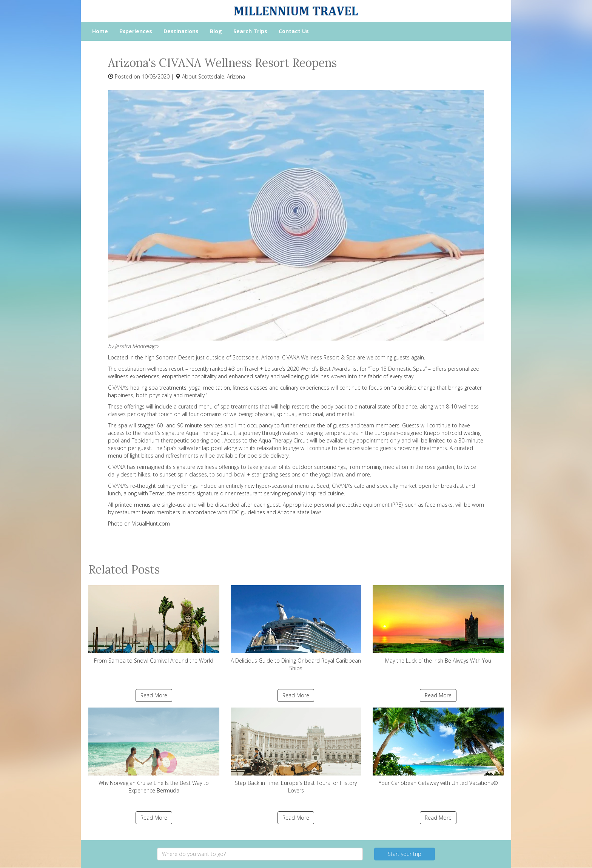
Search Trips (250, 31)
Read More (154, 695)
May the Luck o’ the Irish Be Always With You (438, 625)
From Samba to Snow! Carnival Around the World (154, 625)
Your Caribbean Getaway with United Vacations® (438, 747)
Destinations (181, 31)
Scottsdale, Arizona (222, 76)
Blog (216, 31)
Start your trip (405, 854)
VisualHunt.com (151, 523)
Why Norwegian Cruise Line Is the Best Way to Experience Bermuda (154, 751)
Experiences (136, 31)
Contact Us (294, 31)
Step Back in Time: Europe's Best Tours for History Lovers (296, 751)
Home (100, 31)
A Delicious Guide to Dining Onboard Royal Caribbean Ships (296, 628)
